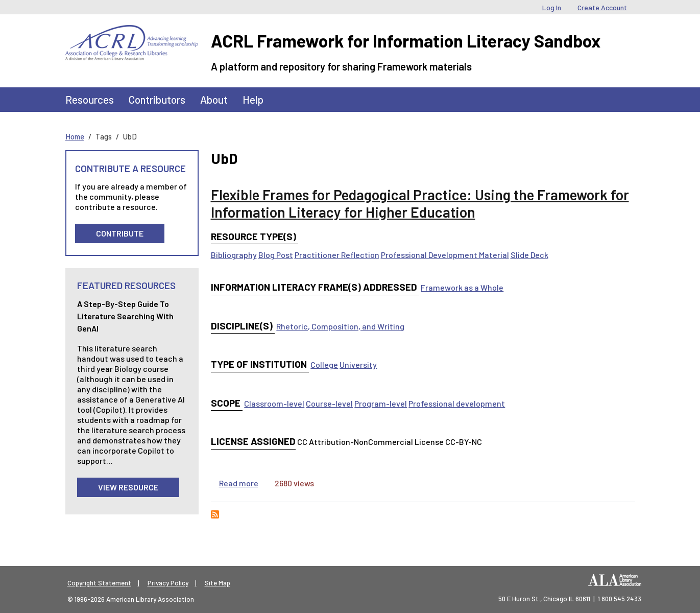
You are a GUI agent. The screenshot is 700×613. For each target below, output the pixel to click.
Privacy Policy (168, 583)
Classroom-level (274, 403)
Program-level (381, 403)
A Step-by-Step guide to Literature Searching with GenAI (125, 316)
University (358, 364)
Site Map (218, 583)
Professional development (457, 403)
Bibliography (234, 255)
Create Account (602, 7)
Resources (90, 99)
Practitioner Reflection (337, 255)
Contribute (120, 233)
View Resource (128, 487)
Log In (552, 7)
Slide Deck (529, 255)
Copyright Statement (99, 583)
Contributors (157, 99)
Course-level (329, 403)
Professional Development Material (445, 255)
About (214, 99)
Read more (239, 483)
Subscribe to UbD (215, 514)
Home (75, 136)
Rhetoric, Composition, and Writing (340, 326)
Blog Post (276, 255)
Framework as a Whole (462, 287)
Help (253, 99)
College (324, 364)
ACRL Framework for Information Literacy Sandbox (406, 41)
